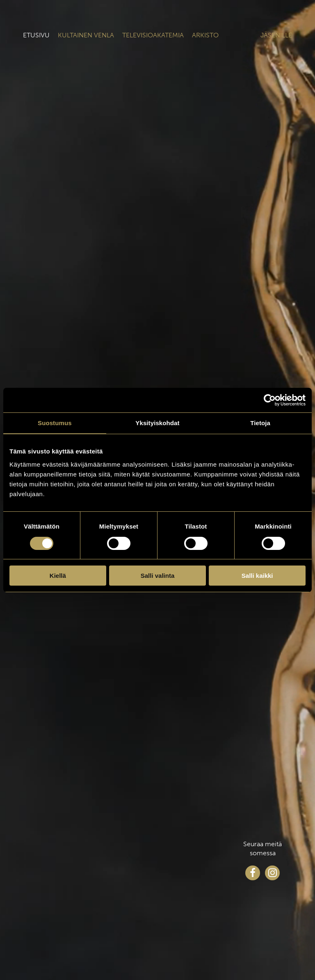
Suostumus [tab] (55, 423)
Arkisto (205, 35)
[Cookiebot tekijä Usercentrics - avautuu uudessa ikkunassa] (270, 400)
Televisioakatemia (153, 35)
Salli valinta (158, 576)
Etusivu (36, 35)
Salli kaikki (257, 576)
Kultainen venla (86, 35)
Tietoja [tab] (260, 423)
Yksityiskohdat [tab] (157, 423)
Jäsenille (276, 35)
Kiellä (58, 576)
